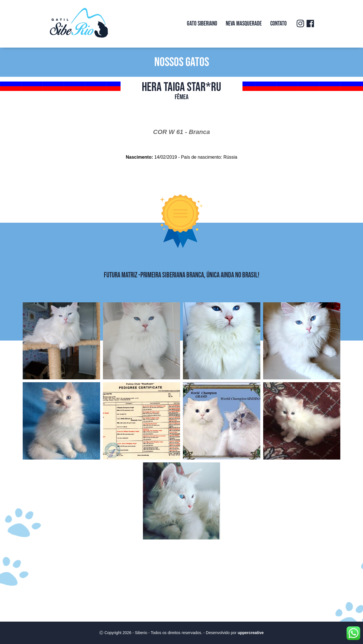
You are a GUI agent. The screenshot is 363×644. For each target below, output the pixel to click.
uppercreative (251, 633)
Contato (278, 24)
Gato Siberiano (202, 24)
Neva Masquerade (244, 24)
